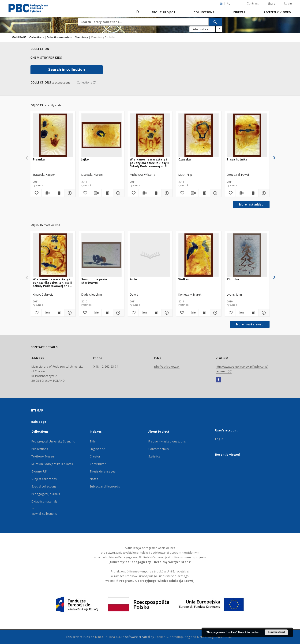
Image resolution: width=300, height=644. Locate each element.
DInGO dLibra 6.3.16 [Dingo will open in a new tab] (110, 637)
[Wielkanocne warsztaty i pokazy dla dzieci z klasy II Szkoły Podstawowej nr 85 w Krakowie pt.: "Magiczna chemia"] (150, 135)
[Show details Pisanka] (69, 193)
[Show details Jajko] (118, 193)
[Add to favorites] (36, 193)
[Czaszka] (199, 135)
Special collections (44, 486)
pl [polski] (229, 4)
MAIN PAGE (19, 37)
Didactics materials (60, 37)
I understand (276, 632)
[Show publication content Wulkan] (204, 313)
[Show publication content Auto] (156, 313)
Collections (204, 12)
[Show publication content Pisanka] (59, 193)
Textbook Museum (44, 456)
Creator (95, 456)
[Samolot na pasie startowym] (101, 255)
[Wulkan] (199, 255)
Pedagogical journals (46, 494)
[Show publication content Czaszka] (204, 193)
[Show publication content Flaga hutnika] (253, 193)
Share (272, 4)
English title (97, 449)
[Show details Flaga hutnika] (263, 193)
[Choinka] (247, 255)
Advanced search (202, 29)
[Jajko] (101, 135)
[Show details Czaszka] (215, 193)
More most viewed (250, 324)
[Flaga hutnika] (247, 135)
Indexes (239, 12)
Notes (94, 479)
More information (249, 632)
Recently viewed (277, 12)
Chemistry (82, 37)
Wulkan (184, 279)
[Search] (215, 22)
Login (288, 3)
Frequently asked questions (167, 441)
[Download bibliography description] (47, 193)
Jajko (85, 159)
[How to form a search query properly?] (219, 29)
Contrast (253, 3)
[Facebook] (218, 380)
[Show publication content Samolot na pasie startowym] (107, 313)
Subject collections (44, 479)
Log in (219, 439)
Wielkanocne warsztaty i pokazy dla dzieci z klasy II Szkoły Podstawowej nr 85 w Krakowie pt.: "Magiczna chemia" (150, 163)
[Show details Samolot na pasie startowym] (118, 313)
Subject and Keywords (105, 486)
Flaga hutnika (237, 159)
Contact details (159, 449)
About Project (163, 12)
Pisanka (39, 159)
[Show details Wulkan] (215, 313)
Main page (38, 422)
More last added (251, 204)
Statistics (154, 456)
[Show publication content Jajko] (107, 193)
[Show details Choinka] (263, 313)
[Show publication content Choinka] (253, 313)
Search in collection (67, 70)
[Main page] (137, 12)
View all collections (44, 514)
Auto (133, 279)
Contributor (98, 464)
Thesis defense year (103, 471)
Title (93, 441)
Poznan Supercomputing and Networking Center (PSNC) (195, 637)
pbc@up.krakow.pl (167, 367)
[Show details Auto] (166, 313)
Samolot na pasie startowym (94, 281)
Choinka (233, 279)
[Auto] (150, 255)
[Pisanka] (53, 135)
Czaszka (185, 159)
